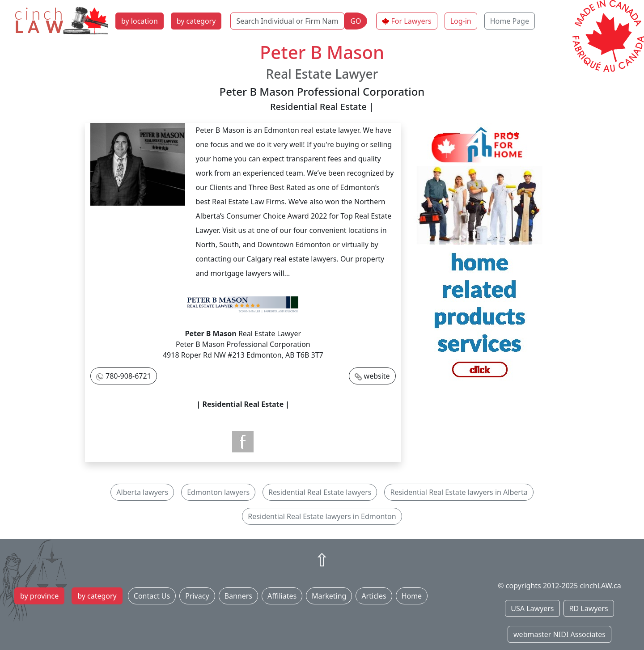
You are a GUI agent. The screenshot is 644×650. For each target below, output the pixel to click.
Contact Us (152, 596)
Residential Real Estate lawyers (320, 492)
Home (412, 596)
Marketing (329, 596)
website (377, 376)
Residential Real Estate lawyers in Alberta (459, 492)
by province (39, 596)
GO (356, 21)
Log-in (461, 21)
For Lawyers (411, 21)
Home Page (510, 21)
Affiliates (282, 596)
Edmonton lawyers (218, 492)
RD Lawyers (589, 608)
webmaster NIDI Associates (559, 634)
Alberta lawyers (142, 492)
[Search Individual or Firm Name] (287, 21)
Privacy (197, 596)
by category (196, 21)
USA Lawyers (532, 608)
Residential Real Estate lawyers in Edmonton (322, 516)
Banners (238, 596)
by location (140, 21)
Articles (374, 596)
